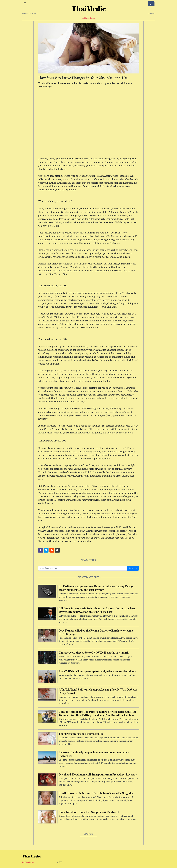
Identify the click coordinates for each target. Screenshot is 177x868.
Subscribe (133, 568)
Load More (89, 834)
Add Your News (88, 18)
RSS (59, 862)
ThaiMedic (89, 8)
